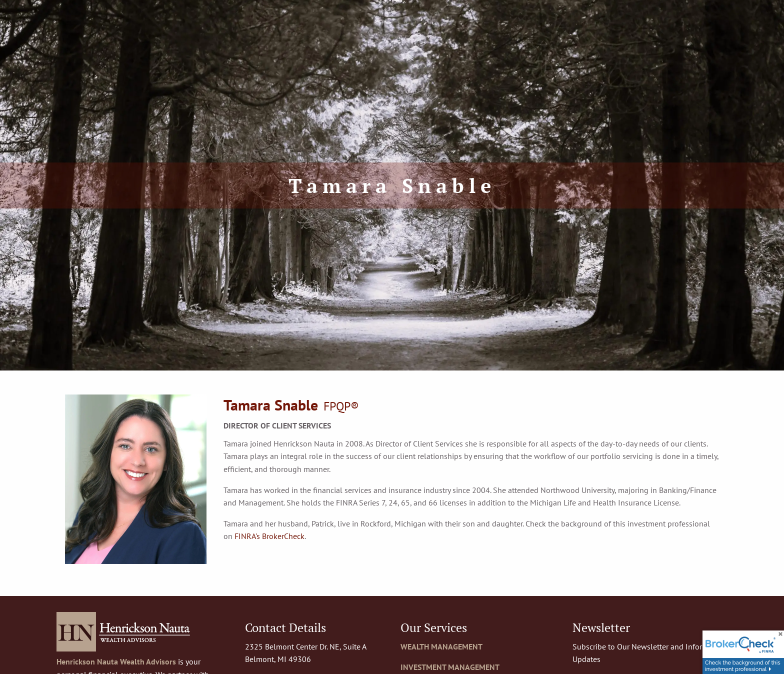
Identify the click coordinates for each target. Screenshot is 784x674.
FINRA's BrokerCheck (269, 536)
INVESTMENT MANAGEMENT (450, 667)
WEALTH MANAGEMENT (441, 646)
